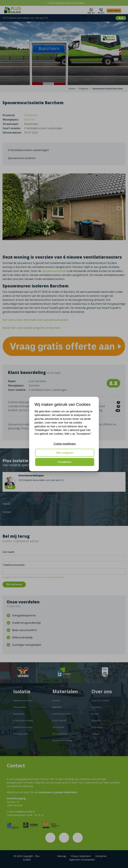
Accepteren (65, 462)
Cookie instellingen (65, 444)
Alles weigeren (65, 453)
